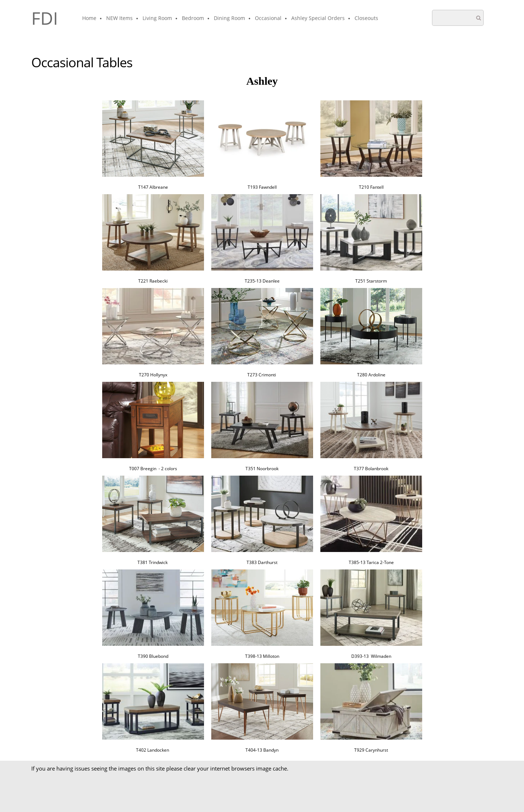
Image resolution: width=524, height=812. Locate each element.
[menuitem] (90, 19)
